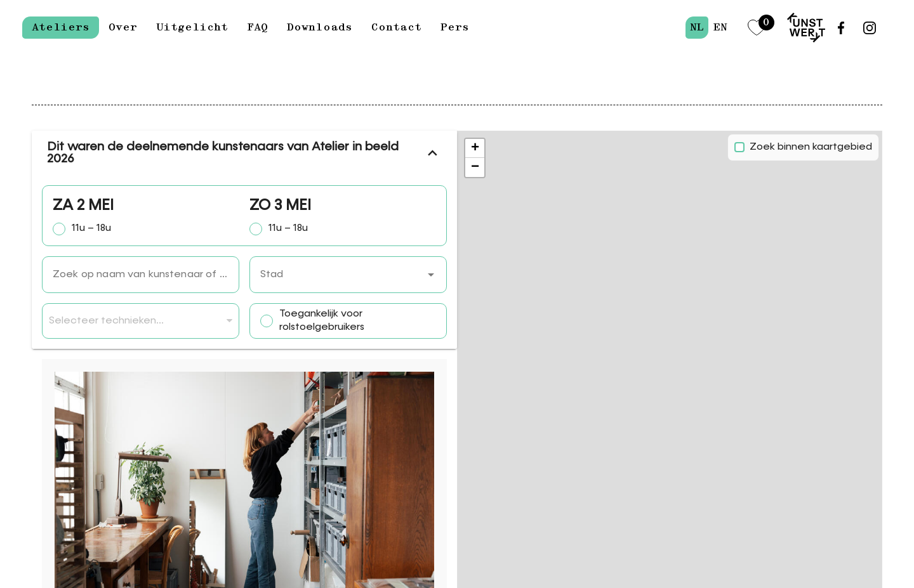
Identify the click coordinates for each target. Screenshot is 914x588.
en (720, 27)
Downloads (320, 27)
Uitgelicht (192, 27)
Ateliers (61, 27)
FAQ (257, 27)
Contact (396, 27)
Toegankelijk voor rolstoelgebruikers (322, 321)
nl (697, 27)
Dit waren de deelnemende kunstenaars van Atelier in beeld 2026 (244, 153)
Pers (455, 27)
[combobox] (348, 275)
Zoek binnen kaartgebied (811, 147)
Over (123, 27)
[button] (431, 275)
